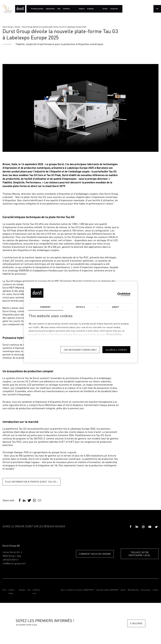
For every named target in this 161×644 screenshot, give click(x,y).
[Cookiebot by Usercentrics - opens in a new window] (119, 294)
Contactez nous (36, 592)
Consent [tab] (45, 307)
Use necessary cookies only (80, 350)
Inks (29, 590)
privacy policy (114, 335)
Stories (17, 27)
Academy (90, 9)
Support (82, 9)
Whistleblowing (133, 590)
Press (5, 590)
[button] (24, 502)
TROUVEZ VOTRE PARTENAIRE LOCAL (140, 554)
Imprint (123, 590)
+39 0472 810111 (11, 560)
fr (157, 9)
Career (105, 9)
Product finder (12, 592)
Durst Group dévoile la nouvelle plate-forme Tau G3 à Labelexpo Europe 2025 (54, 27)
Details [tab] (81, 307)
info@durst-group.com (14, 564)
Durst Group (8, 27)
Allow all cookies (116, 350)
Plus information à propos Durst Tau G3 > (32, 482)
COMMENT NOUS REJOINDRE (94, 554)
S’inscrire (136, 624)
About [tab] (116, 307)
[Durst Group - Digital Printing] (20, 9)
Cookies (156, 590)
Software (22, 590)
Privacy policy (146, 590)
